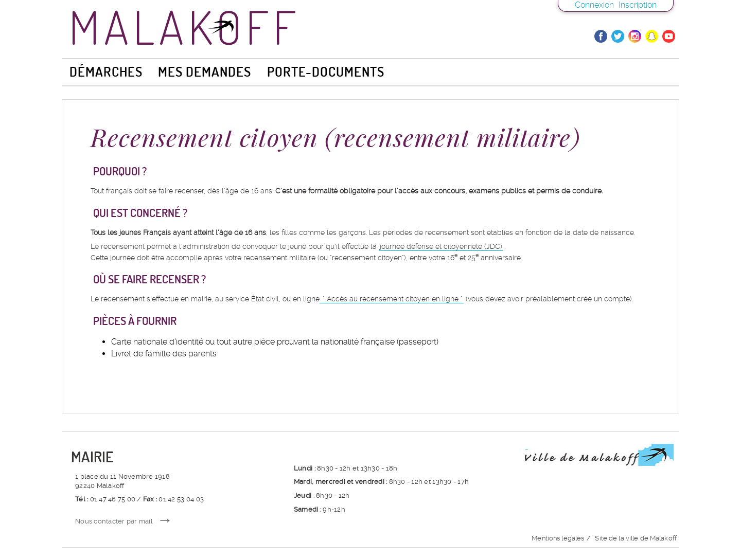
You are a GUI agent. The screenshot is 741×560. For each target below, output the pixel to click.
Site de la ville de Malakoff (636, 538)
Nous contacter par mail (114, 521)
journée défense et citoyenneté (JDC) (441, 246)
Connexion (594, 5)
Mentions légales (558, 538)
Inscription (638, 5)
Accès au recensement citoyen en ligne (393, 299)
